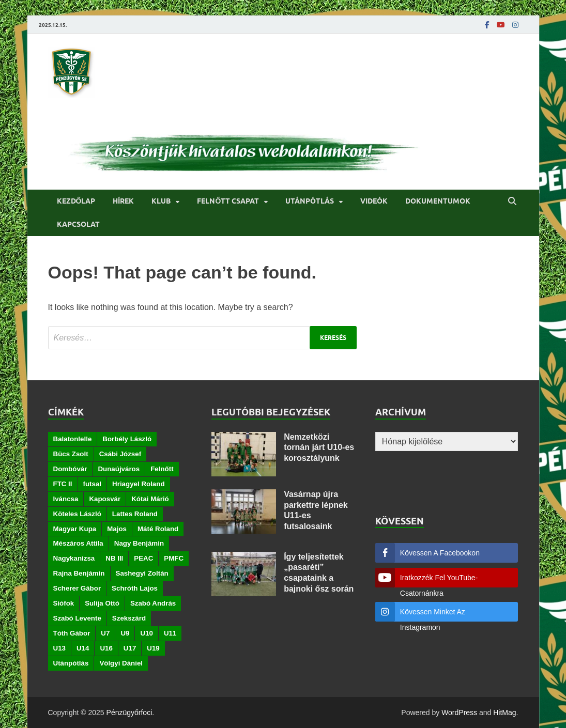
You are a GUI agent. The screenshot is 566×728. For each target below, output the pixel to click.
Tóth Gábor (72, 633)
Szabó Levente (77, 618)
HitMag (504, 712)
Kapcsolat (78, 224)
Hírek (123, 201)
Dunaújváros (119, 469)
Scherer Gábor (77, 588)
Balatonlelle (73, 439)
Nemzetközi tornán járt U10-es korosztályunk (319, 448)
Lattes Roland (135, 514)
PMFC (174, 558)
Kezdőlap (76, 201)
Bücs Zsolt (71, 454)
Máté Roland (158, 529)
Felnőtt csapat (228, 201)
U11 (170, 633)
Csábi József (120, 454)
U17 (130, 648)
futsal (93, 484)
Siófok (64, 603)
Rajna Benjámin (79, 573)
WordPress (459, 712)
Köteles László (77, 514)
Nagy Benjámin (139, 543)
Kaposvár (105, 499)
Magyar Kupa (75, 529)
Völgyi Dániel (121, 663)
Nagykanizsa (74, 558)
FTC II (63, 484)
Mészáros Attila (78, 543)
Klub (161, 201)
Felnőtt (162, 469)
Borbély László (127, 439)
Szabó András (153, 603)
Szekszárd (129, 618)
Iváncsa (66, 499)
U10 (146, 633)
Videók (374, 201)
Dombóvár (70, 469)
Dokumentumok (438, 201)
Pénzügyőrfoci (129, 712)
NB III (114, 558)
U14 (83, 648)
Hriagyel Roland (138, 484)
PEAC (143, 558)
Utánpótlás (310, 201)
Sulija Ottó (102, 603)
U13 (59, 648)
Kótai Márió (150, 499)
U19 (153, 648)
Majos (117, 529)
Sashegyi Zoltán (142, 573)
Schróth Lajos (135, 588)
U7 (105, 633)
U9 (125, 633)
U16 (106, 648)
